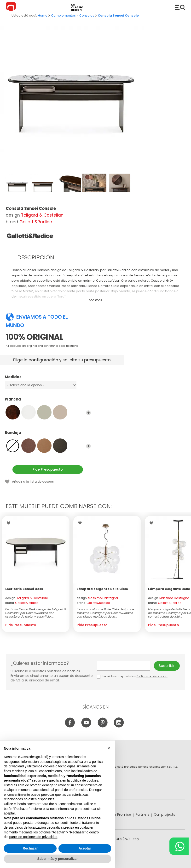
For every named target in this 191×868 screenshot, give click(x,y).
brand (22, 603)
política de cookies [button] (84, 780)
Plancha (48, 401)
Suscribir (167, 666)
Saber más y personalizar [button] (58, 859)
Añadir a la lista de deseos (33, 482)
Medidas (48, 379)
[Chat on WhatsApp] (179, 846)
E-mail (124, 666)
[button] (109, 748)
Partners (142, 814)
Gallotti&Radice (36, 222)
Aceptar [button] (85, 848)
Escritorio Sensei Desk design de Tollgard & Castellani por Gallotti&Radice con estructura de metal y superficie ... (36, 613)
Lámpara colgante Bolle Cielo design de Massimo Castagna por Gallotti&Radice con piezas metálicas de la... (105, 613)
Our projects (165, 814)
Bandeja (48, 435)
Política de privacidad (152, 676)
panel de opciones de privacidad (33, 837)
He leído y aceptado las (133, 676)
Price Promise (120, 814)
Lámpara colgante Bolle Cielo (102, 589)
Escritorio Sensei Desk (24, 589)
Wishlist (10, 523)
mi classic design (77, 7)
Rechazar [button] (30, 848)
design (26, 598)
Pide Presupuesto (48, 469)
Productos (180, 7)
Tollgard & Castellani (43, 215)
